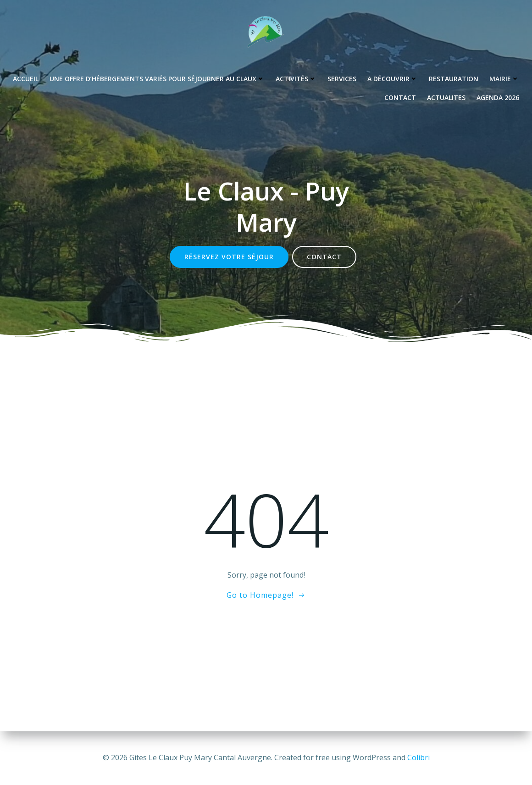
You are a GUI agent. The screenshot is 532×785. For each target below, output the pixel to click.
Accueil (26, 79)
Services (342, 79)
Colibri (418, 757)
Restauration (454, 79)
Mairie (504, 79)
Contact (400, 97)
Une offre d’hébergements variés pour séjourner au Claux (157, 79)
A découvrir (393, 79)
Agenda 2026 (498, 97)
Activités (296, 79)
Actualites (446, 97)
